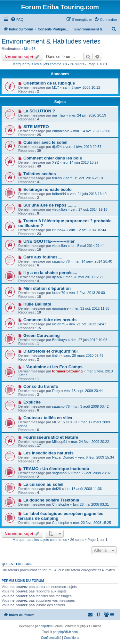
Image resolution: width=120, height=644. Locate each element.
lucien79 (59, 293)
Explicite (32, 402)
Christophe (61, 504)
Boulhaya (60, 340)
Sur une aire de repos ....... (50, 205)
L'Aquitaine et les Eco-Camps (53, 367)
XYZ (56, 162)
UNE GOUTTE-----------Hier (49, 241)
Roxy (56, 391)
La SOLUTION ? (39, 111)
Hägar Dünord (63, 457)
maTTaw (59, 115)
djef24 (57, 147)
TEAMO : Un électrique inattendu (56, 469)
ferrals (57, 178)
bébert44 (59, 194)
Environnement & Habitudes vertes (51, 41)
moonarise (60, 308)
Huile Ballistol (37, 304)
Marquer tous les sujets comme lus (40, 64)
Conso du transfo (41, 386)
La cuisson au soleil (43, 484)
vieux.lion (60, 209)
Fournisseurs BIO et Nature (51, 437)
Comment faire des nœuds (50, 320)
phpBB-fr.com (68, 632)
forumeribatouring (67, 371)
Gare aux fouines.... (43, 257)
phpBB (45, 626)
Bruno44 (59, 230)
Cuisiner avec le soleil (45, 142)
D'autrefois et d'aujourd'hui (51, 351)
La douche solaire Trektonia (51, 500)
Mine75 (30, 49)
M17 (56, 87)
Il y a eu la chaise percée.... (50, 273)
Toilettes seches (40, 174)
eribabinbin (61, 131)
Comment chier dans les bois (53, 158)
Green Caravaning (42, 335)
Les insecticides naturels (48, 453)
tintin (56, 355)
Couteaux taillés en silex (48, 418)
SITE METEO (36, 127)
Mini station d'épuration (47, 288)
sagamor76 (61, 261)
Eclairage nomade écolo (48, 189)
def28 (57, 489)
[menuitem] (17, 20)
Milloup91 (60, 442)
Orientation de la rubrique (49, 83)
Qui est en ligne (17, 564)
